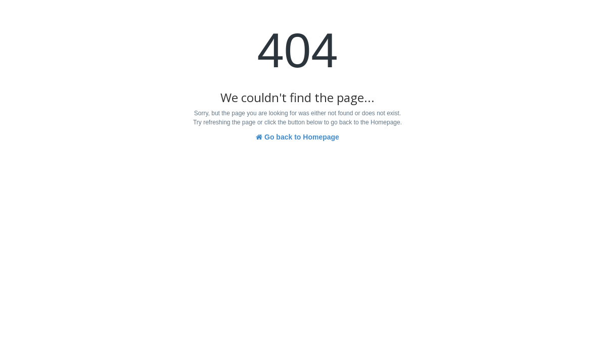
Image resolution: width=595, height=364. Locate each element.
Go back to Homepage (297, 137)
